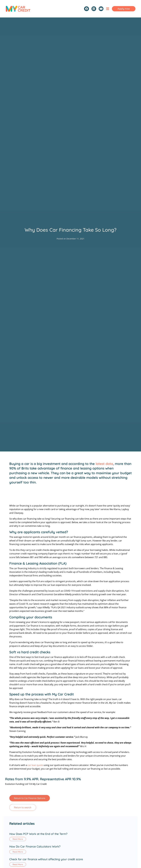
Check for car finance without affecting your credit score (46, 859)
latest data (104, 464)
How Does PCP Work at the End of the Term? (38, 834)
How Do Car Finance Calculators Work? (35, 847)
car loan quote (35, 765)
